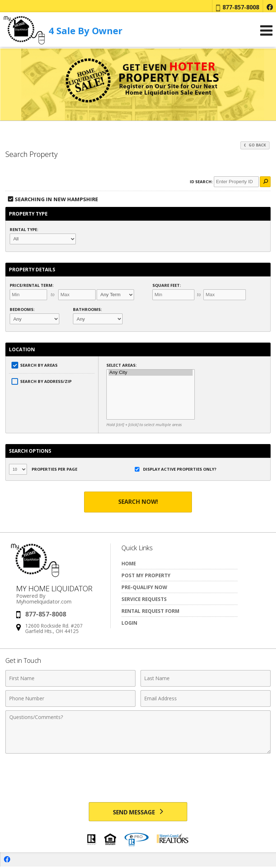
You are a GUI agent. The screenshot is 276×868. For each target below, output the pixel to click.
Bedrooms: (22, 309)
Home (129, 563)
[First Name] (70, 678)
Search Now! (138, 502)
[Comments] (138, 732)
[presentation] (138, 775)
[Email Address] (206, 699)
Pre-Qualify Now (144, 587)
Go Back (255, 145)
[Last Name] (206, 678)
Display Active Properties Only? (176, 469)
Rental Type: (24, 229)
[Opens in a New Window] (270, 7)
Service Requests (144, 599)
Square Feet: (167, 285)
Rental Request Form (150, 611)
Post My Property (146, 575)
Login (129, 623)
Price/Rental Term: (32, 285)
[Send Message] (138, 812)
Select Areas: (121, 365)
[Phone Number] (70, 699)
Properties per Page (43, 469)
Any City (151, 373)
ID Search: (201, 182)
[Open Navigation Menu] (266, 33)
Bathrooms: (87, 309)
